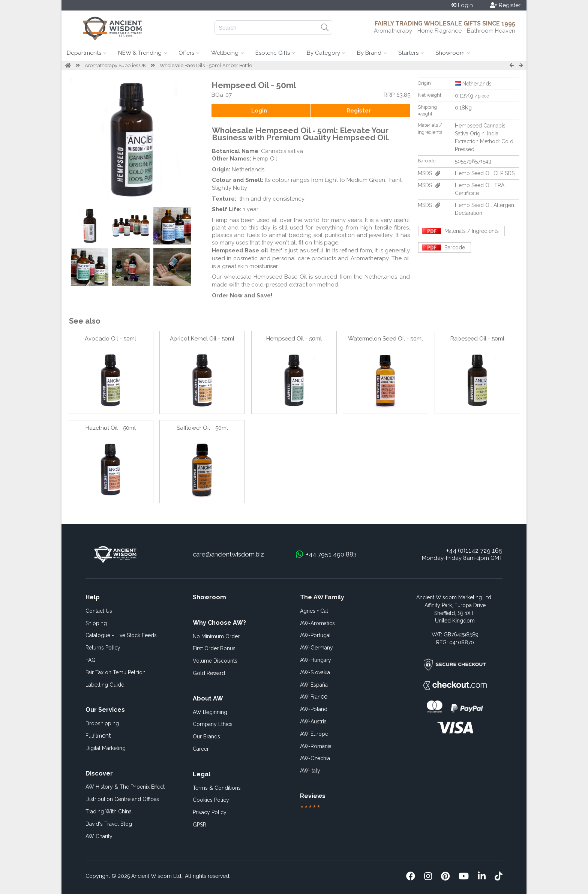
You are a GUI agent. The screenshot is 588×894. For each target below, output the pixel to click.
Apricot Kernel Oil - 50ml (202, 339)
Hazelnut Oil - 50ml (111, 428)
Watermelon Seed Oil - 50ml (385, 339)
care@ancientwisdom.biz (228, 554)
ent (98, 736)
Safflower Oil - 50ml (202, 428)
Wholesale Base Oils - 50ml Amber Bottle (206, 65)
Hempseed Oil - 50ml (294, 339)
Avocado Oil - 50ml (110, 339)
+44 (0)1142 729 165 (474, 550)
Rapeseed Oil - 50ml (477, 339)
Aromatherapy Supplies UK (115, 65)
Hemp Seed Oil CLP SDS (485, 173)
